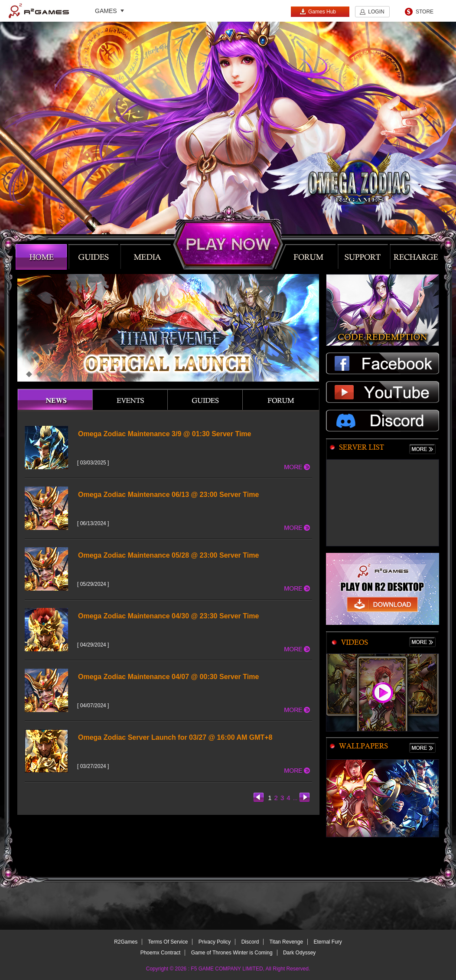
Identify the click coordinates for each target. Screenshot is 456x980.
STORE (425, 12)
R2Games (39, 11)
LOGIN (376, 12)
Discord (250, 942)
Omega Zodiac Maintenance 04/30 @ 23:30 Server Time (168, 616)
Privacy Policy (215, 942)
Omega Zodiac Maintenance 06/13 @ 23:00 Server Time (168, 495)
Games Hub (318, 11)
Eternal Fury (327, 942)
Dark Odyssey (299, 953)
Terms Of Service (168, 942)
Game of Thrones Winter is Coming (232, 953)
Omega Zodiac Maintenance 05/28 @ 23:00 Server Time (168, 555)
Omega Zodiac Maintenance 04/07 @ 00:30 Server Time (168, 677)
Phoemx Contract (161, 953)
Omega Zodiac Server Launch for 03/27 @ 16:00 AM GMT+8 (175, 737)
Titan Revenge (287, 942)
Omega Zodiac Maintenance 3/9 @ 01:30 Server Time (164, 434)
